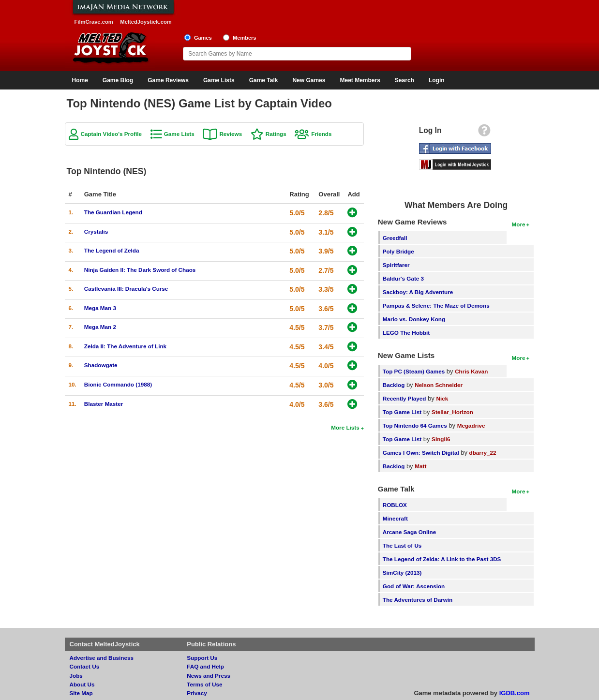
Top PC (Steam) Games (414, 371)
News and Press (209, 676)
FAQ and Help (205, 666)
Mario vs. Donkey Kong (414, 319)
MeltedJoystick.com (146, 22)
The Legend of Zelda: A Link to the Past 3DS (442, 559)
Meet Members (360, 80)
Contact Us (85, 666)
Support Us (202, 658)
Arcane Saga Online (409, 532)
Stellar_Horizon (452, 412)
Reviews (231, 134)
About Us (82, 684)
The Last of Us (402, 545)
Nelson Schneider (439, 385)
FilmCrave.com (94, 22)
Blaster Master (104, 404)
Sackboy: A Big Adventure (418, 292)
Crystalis (96, 231)
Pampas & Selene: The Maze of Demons (436, 305)
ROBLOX (395, 505)
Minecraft (395, 518)
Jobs (76, 676)
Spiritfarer (396, 265)
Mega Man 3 (100, 308)
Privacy (197, 693)
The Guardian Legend (113, 212)
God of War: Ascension (414, 586)
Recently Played (404, 398)
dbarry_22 (483, 453)
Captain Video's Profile (112, 134)
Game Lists (219, 80)
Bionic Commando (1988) (118, 384)
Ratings (276, 134)
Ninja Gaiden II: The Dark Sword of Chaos (140, 270)
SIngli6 (441, 439)
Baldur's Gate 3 (403, 278)
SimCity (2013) (402, 573)
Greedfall (395, 238)
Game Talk (264, 80)
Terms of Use (204, 684)
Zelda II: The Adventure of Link (125, 346)
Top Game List (402, 412)
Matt (420, 466)
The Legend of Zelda (112, 250)
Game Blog (118, 80)
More (519, 224)
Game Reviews (168, 80)
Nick (442, 398)
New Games (309, 80)
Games (203, 38)
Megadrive (471, 425)
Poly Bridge (398, 251)
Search (404, 80)
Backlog (394, 385)
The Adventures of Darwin (418, 600)
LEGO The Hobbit (406, 333)
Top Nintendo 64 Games (415, 425)
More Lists (345, 427)
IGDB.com (515, 693)
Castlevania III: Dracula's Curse (126, 289)
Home (80, 80)
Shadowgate (101, 365)
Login (437, 80)
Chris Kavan (471, 371)
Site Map (81, 693)
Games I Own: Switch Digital (421, 453)
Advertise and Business (102, 658)
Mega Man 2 (100, 327)
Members (245, 38)
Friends (321, 134)
